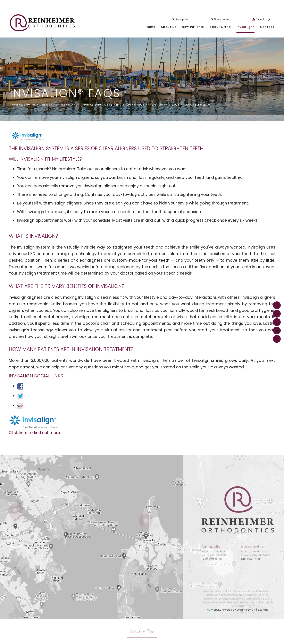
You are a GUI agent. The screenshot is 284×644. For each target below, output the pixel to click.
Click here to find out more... (36, 433)
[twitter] (276, 339)
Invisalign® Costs (97, 105)
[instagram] (276, 322)
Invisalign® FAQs (130, 105)
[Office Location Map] (146, 530)
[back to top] (142, 631)
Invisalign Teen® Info (60, 105)
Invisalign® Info (24, 105)
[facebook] (276, 305)
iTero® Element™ (197, 105)
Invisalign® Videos (164, 105)
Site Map (263, 610)
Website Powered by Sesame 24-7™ (233, 610)
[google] (276, 314)
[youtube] (276, 331)
